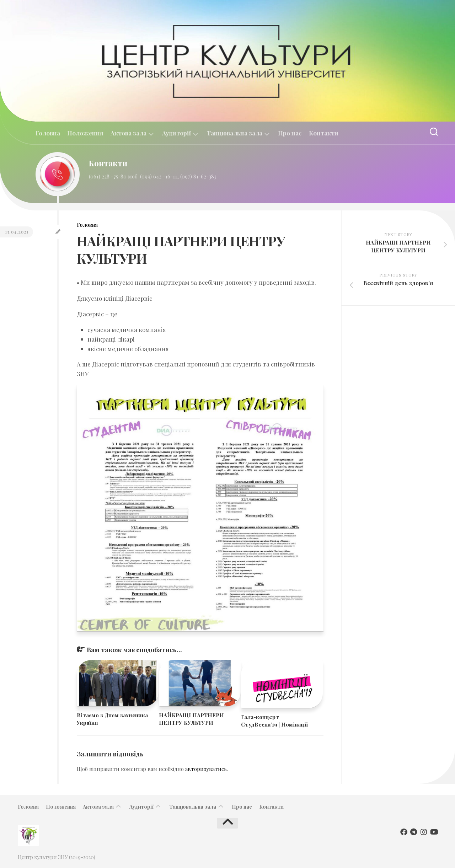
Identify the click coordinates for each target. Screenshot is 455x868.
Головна (48, 133)
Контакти (324, 133)
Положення (85, 133)
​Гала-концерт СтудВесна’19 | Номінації (275, 721)
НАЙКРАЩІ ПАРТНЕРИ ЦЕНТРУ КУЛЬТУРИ (191, 719)
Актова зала (129, 133)
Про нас (290, 133)
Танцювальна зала (234, 133)
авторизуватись (206, 769)
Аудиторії (176, 133)
